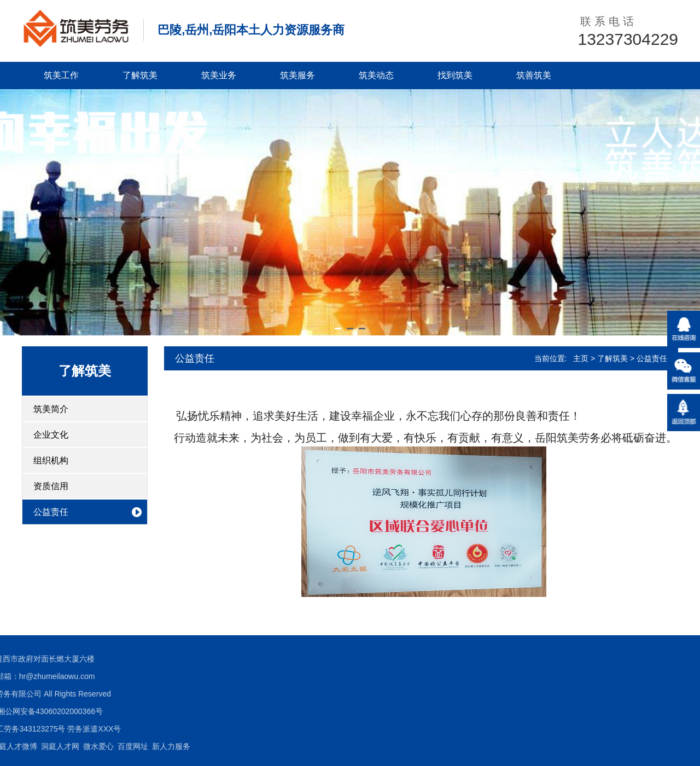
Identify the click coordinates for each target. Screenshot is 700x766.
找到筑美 (455, 75)
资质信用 (51, 486)
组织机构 (51, 460)
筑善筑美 (534, 75)
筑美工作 (61, 75)
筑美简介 (51, 409)
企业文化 (51, 435)
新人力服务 (40, 746)
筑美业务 (219, 75)
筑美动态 (376, 75)
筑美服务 (297, 75)
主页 (581, 358)
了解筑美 (140, 75)
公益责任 (51, 512)
